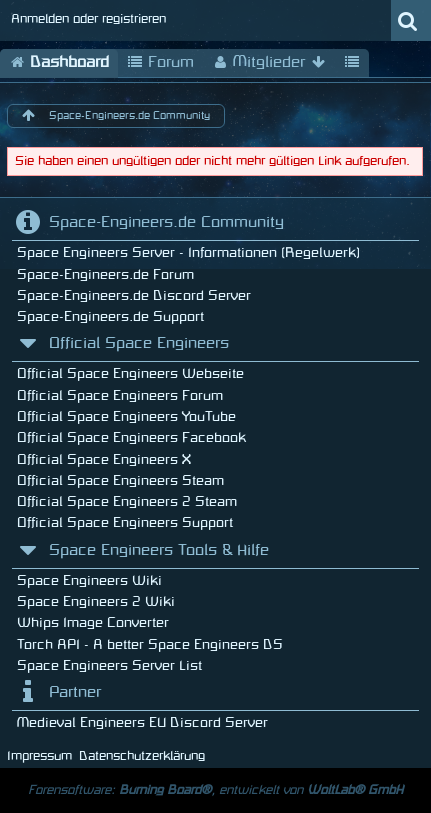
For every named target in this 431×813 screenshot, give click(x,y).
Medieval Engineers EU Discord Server (142, 722)
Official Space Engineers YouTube (126, 416)
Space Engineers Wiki (89, 580)
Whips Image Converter (93, 622)
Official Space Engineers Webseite (130, 373)
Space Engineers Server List (109, 665)
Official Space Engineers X (104, 459)
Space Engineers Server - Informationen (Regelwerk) (188, 252)
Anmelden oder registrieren (88, 19)
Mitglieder (269, 63)
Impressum (39, 756)
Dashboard (59, 63)
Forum (160, 63)
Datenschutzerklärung (142, 756)
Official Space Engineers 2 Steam (127, 501)
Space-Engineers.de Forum (105, 274)
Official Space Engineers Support (125, 522)
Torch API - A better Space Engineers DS (150, 644)
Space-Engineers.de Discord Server (134, 295)
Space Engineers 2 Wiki (96, 601)
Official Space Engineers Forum (120, 395)
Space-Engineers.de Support (110, 316)
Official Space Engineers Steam (120, 480)
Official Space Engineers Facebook (131, 437)
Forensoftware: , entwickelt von (215, 790)
